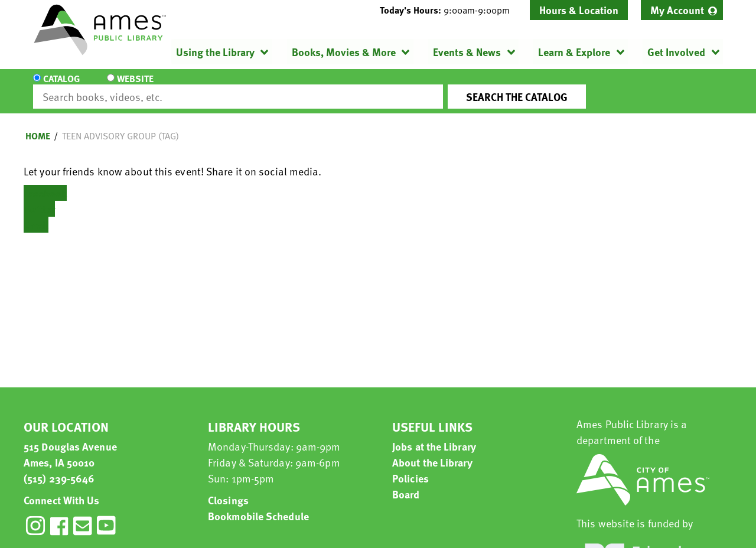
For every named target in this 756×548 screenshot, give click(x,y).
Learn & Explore (574, 52)
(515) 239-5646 (59, 467)
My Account (677, 10)
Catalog (61, 86)
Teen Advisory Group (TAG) (120, 125)
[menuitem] (682, 10)
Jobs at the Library (434, 436)
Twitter (39, 198)
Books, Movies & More (344, 52)
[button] (449, 10)
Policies (410, 467)
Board (406, 483)
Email (36, 214)
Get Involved (676, 52)
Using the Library (215, 52)
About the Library (432, 451)
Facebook (45, 182)
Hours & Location (579, 10)
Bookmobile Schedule (258, 505)
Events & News (467, 52)
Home (38, 125)
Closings (228, 489)
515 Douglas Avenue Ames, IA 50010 (70, 443)
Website (133, 86)
